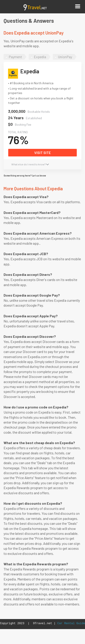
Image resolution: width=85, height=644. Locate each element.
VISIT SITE (42, 153)
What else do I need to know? (30, 164)
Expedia (40, 57)
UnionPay (65, 57)
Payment (15, 57)
